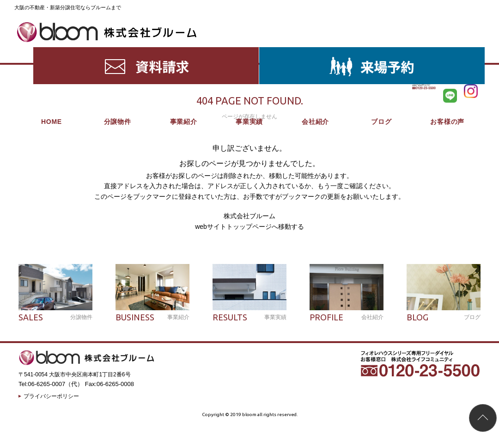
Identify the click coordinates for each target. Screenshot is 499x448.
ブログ (381, 51)
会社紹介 (315, 51)
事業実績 (249, 51)
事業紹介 (184, 51)
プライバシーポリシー (51, 396)
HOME (52, 51)
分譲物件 (118, 51)
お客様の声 (447, 51)
